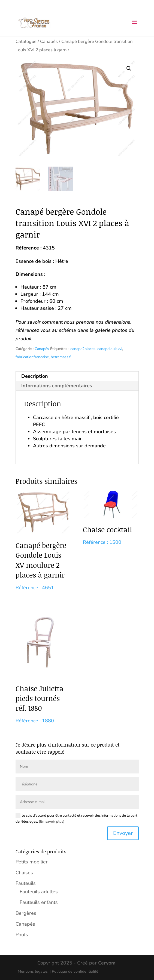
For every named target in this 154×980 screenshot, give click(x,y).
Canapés (49, 41)
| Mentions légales (32, 971)
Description (35, 376)
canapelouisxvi (110, 349)
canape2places (83, 349)
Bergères (26, 913)
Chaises (24, 873)
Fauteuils (26, 883)
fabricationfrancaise (32, 357)
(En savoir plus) (52, 822)
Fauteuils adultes (39, 892)
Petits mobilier (32, 862)
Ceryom (107, 963)
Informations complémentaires (57, 386)
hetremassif (61, 357)
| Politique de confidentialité (74, 971)
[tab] (77, 376)
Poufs (22, 935)
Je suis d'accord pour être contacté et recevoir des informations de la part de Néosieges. (76, 819)
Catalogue (26, 41)
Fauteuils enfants (39, 902)
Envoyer (123, 833)
